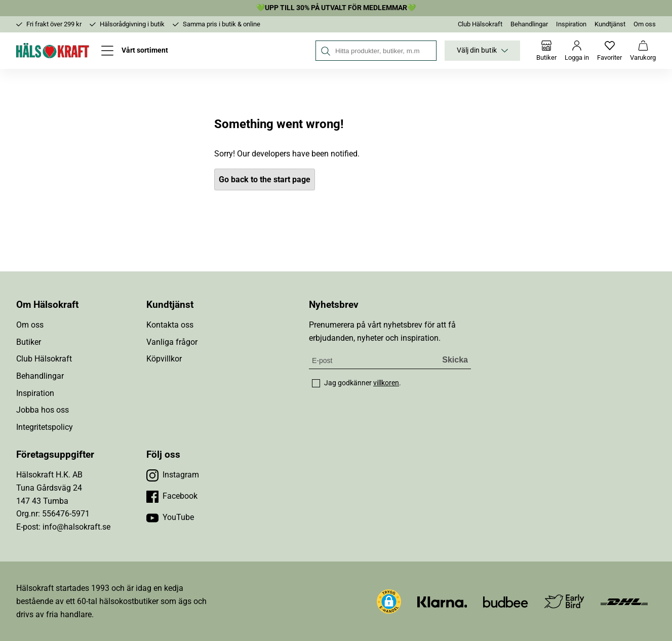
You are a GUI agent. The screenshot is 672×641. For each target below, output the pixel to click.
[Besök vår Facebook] (172, 496)
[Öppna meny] (135, 51)
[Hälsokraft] (53, 51)
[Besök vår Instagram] (173, 475)
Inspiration (571, 24)
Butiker (29, 342)
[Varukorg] (643, 51)
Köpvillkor (164, 359)
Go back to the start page (265, 179)
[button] (389, 602)
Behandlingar (529, 24)
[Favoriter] (609, 51)
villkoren (386, 383)
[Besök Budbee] (505, 601)
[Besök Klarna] (442, 601)
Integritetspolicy (45, 427)
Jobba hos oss (43, 410)
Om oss (645, 24)
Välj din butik (482, 51)
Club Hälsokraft (480, 24)
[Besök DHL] (624, 601)
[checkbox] (316, 383)
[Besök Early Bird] (564, 601)
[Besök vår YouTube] (170, 517)
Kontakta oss (170, 325)
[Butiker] (546, 51)
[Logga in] (577, 51)
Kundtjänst (610, 24)
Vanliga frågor (172, 342)
